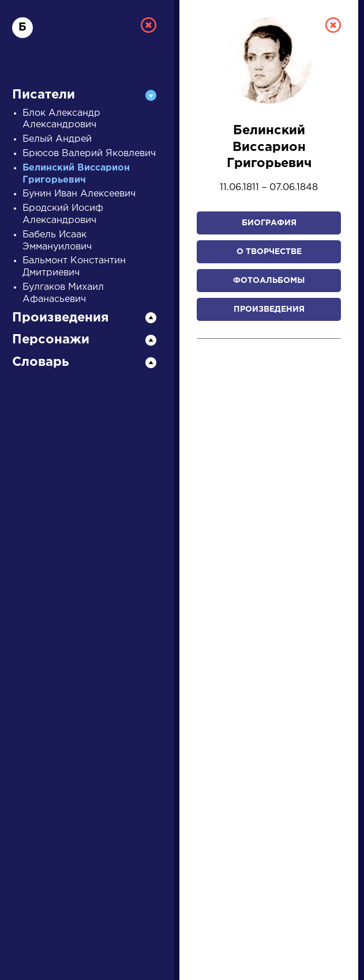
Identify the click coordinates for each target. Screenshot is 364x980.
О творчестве (269, 252)
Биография (269, 223)
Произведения (269, 309)
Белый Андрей (57, 139)
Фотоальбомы (269, 281)
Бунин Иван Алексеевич (79, 194)
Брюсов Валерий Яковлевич (89, 154)
